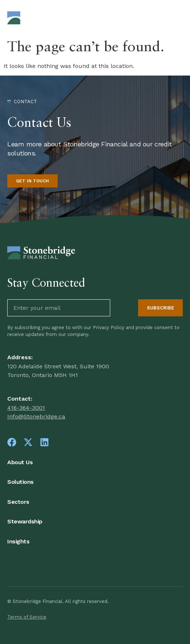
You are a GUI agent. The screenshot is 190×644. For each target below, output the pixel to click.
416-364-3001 (26, 408)
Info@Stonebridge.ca (36, 416)
